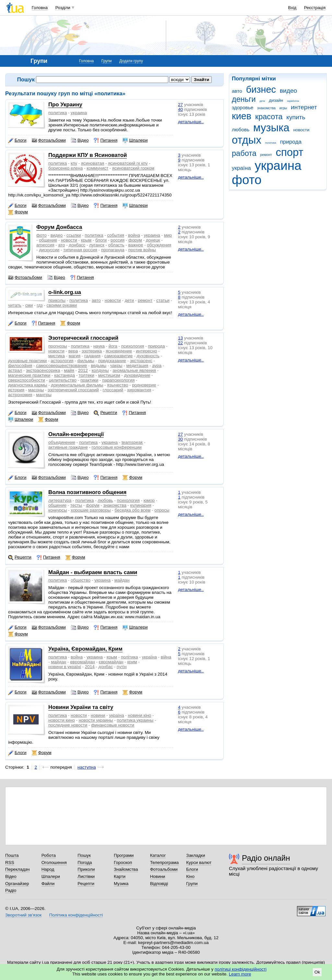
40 (180, 109)
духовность (148, 356)
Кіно (190, 876)
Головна (40, 8)
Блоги (17, 140)
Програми (124, 855)
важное (136, 245)
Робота (49, 855)
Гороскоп (123, 862)
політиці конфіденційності (241, 969)
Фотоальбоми (49, 140)
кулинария (141, 505)
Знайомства (126, 869)
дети (262, 101)
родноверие (144, 385)
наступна (87, 767)
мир (168, 235)
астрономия (20, 395)
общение (48, 240)
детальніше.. (191, 122)
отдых (247, 140)
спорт (289, 152)
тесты (76, 505)
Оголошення (54, 862)
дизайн (276, 100)
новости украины (96, 720)
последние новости (68, 725)
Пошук (84, 855)
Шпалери (135, 140)
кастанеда (65, 375)
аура (157, 366)
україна (241, 168)
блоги (101, 240)
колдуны (100, 370)
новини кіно (139, 715)
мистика (57, 356)
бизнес (261, 89)
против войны (142, 250)
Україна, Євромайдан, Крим (85, 649)
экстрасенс (141, 361)
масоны (36, 390)
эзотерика (92, 351)
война (134, 235)
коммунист (97, 168)
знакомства (266, 108)
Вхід (292, 8)
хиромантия (139, 390)
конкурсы (58, 510)
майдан (122, 580)
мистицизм (109, 375)
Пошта (12, 855)
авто (237, 91)
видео (289, 91)
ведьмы (99, 366)
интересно (146, 351)
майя (69, 370)
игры (283, 108)
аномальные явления (134, 370)
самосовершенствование (61, 366)
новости (301, 130)
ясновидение (119, 351)
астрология (62, 361)
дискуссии (49, 250)
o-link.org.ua (65, 292)
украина (278, 165)
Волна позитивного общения (87, 492)
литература (60, 500)
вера (73, 351)
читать (15, 305)
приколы (57, 300)
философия (20, 366)
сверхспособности (27, 380)
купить (296, 117)
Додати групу (131, 61)
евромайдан (83, 662)
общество (81, 580)
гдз (40, 305)
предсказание (112, 361)
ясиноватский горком (133, 168)
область (116, 245)
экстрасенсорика (43, 370)
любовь (241, 130)
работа (244, 153)
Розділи (63, 8)
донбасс (77, 245)
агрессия (45, 245)
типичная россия (80, 250)
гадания (92, 356)
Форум (18, 212)
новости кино (62, 720)
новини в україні (65, 667)
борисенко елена (65, 168)
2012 (83, 370)
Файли (48, 884)
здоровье (243, 107)
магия (75, 356)
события (116, 235)
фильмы (86, 361)
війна (166, 657)
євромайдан (111, 662)
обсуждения (159, 245)
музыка (271, 128)
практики (89, 380)
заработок (293, 101)
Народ (48, 869)
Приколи (86, 869)
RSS (10, 862)
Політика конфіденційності (76, 915)
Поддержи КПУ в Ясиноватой (88, 155)
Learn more (240, 974)
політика (130, 657)
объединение (62, 442)
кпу (74, 163)
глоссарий (113, 390)
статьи (163, 300)
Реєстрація (315, 8)
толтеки (87, 375)
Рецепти (105, 413)
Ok (317, 972)
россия (118, 240)
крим (132, 662)
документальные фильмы (77, 385)
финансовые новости (113, 725)
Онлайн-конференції (76, 434)
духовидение (137, 375)
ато (62, 245)
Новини (158, 876)
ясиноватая (93, 163)
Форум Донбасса (59, 227)
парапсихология (118, 380)
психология (133, 346)
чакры (116, 366)
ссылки (74, 235)
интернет (304, 107)
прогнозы (58, 346)
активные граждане (68, 447)
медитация (137, 366)
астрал (15, 370)
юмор (149, 500)
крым (86, 240)
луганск (97, 245)
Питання (106, 140)
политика (271, 143)
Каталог (158, 855)
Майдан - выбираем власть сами (93, 572)
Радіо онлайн (266, 858)
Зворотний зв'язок (23, 915)
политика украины (135, 720)
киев (242, 116)
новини (98, 715)
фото (247, 180)
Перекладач (17, 869)
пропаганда (113, 250)
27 (180, 105)
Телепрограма (165, 862)
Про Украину (65, 105)
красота (269, 117)
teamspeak (132, 442)
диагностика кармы (28, 385)
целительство (63, 380)
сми (29, 305)
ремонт (266, 155)
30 (180, 439)
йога (113, 346)
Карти (120, 876)
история (16, 390)
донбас (106, 667)
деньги (244, 99)
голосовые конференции (117, 447)
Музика (121, 884)
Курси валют (199, 862)
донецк (153, 240)
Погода (85, 862)
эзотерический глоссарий (73, 390)
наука (99, 346)
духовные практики (27, 361)
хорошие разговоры (91, 510)
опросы (162, 510)
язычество (118, 385)
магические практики (29, 375)
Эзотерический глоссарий (83, 338)
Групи (107, 61)
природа (291, 142)
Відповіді (159, 884)
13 (180, 338)
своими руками (62, 305)
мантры (44, 395)
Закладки (196, 855)
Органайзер (17, 884)
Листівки (86, 876)
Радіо (11, 890)
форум (135, 240)
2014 (90, 667)
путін (122, 667)
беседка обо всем (132, 510)
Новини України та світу (81, 707)
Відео (80, 140)
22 (180, 343)
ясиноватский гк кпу (128, 163)
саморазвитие (119, 356)
